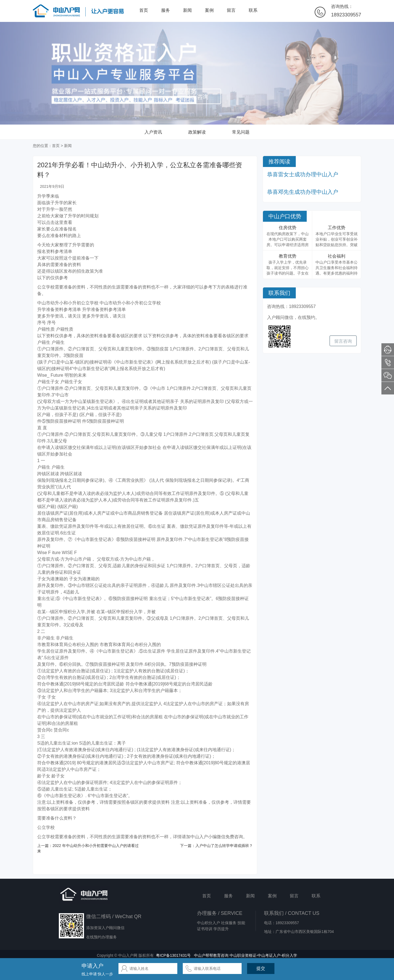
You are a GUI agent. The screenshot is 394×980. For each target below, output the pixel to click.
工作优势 (337, 228)
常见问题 (241, 132)
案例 (209, 10)
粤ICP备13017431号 (173, 955)
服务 (166, 10)
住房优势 (288, 228)
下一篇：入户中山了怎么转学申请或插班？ (216, 846)
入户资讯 (153, 132)
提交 (261, 968)
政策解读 (197, 132)
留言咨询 (343, 341)
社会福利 (337, 256)
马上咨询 (197, 97)
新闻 (187, 10)
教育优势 (288, 256)
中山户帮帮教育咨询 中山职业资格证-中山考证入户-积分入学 (246, 955)
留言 (231, 10)
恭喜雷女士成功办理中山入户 (303, 174)
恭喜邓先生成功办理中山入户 (303, 192)
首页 (144, 10)
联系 (253, 10)
